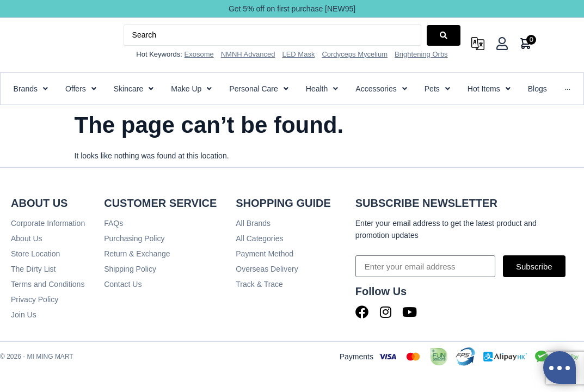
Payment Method (265, 254)
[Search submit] (444, 35)
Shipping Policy (130, 269)
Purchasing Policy (134, 238)
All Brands (253, 223)
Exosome (199, 54)
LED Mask (298, 54)
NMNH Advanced (248, 54)
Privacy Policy (35, 299)
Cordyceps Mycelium (355, 54)
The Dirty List (33, 269)
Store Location (35, 254)
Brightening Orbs (421, 54)
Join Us (24, 315)
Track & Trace (259, 284)
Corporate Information (48, 223)
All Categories (259, 238)
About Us (27, 238)
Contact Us (123, 284)
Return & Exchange (137, 254)
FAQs (113, 223)
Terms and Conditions (48, 284)
